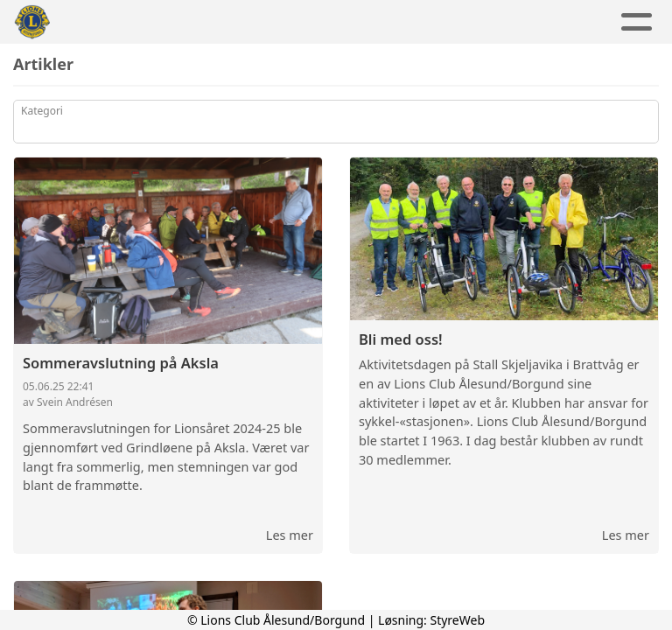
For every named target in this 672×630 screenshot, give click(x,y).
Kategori (42, 111)
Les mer (290, 535)
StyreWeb (457, 620)
